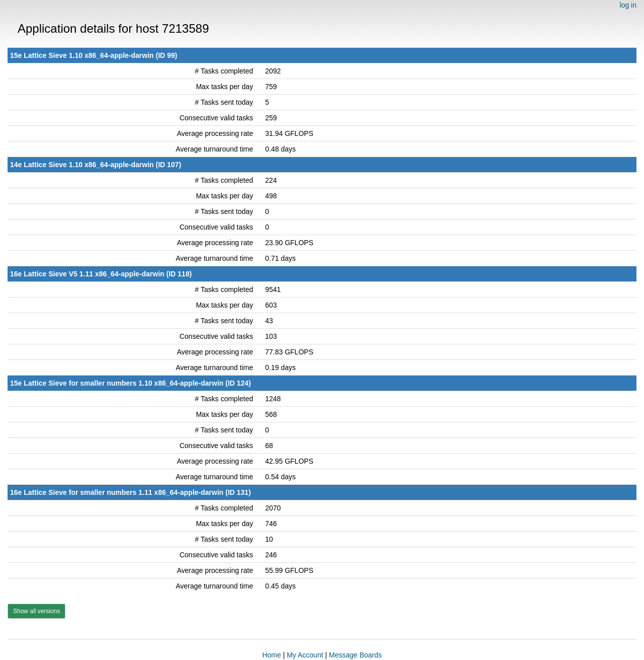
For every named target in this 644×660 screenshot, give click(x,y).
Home (271, 655)
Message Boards (355, 655)
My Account (305, 655)
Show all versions (36, 611)
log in (628, 5)
